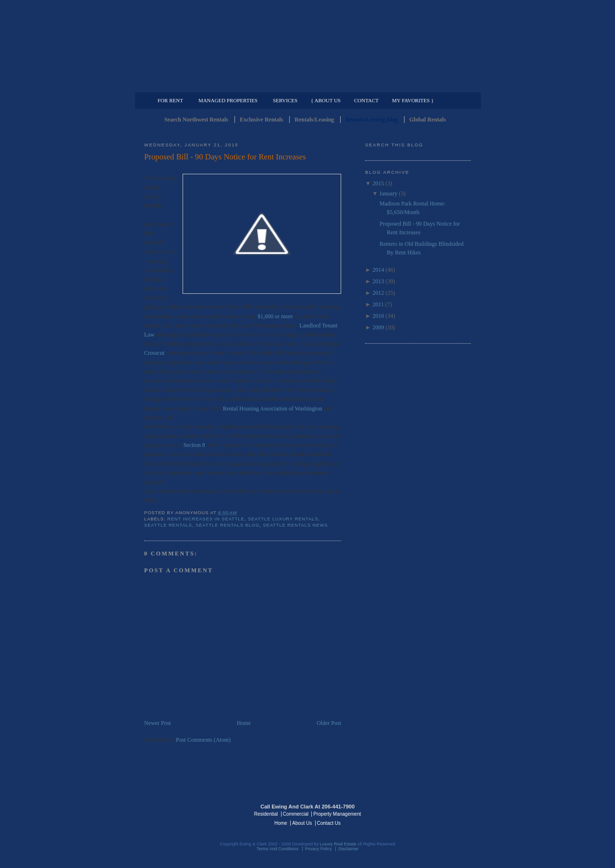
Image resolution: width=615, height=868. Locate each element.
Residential (266, 814)
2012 (378, 293)
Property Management (421, 84)
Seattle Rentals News (295, 525)
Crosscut (154, 353)
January (388, 193)
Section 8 (194, 445)
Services (285, 100)
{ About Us (326, 100)
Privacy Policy (319, 849)
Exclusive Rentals (261, 120)
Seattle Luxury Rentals (283, 519)
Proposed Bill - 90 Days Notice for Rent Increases (225, 157)
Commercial (306, 84)
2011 (378, 304)
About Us (302, 823)
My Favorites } (413, 100)
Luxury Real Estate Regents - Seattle (186, 813)
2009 (378, 327)
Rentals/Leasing (314, 120)
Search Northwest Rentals (196, 120)
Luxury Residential (193, 84)
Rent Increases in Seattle (206, 519)
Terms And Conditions (278, 849)
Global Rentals (428, 120)
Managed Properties (228, 100)
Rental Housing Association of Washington (273, 409)
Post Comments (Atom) (203, 740)
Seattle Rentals (307, 46)
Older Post (329, 723)
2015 (378, 183)
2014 (378, 270)
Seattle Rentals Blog (228, 525)
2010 (378, 316)
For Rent (170, 100)
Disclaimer (348, 849)
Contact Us (329, 823)
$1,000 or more (275, 316)
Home (244, 723)
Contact (366, 100)
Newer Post (158, 723)
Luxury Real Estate (429, 813)
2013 (378, 281)
